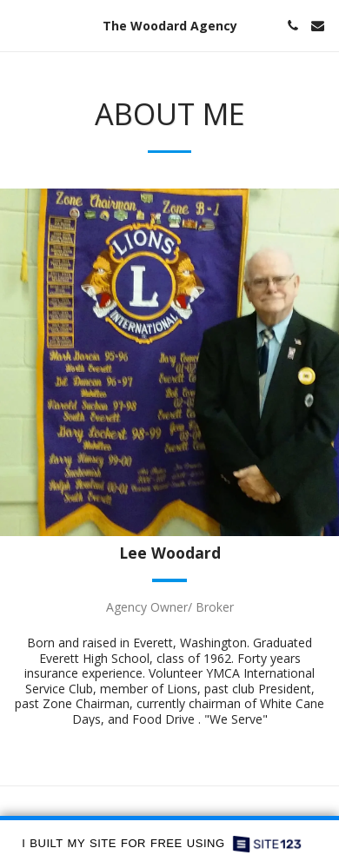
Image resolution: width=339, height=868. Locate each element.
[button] (19, 25)
